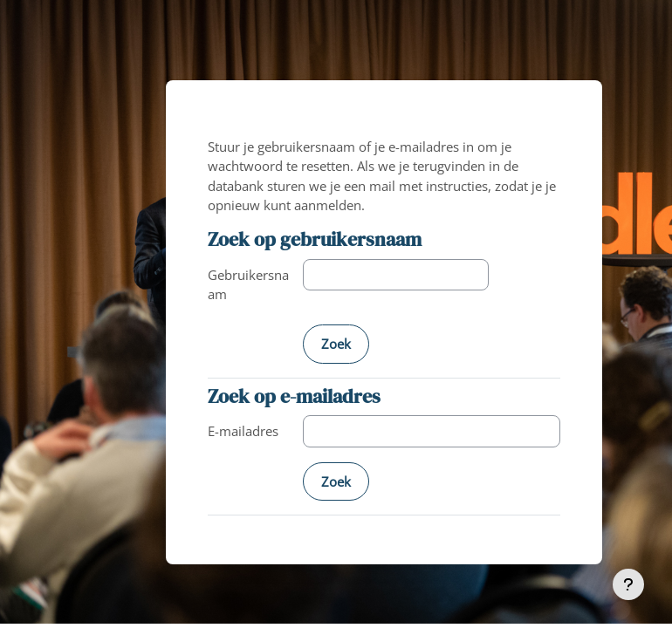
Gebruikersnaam (248, 284)
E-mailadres (243, 431)
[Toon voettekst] (628, 584)
